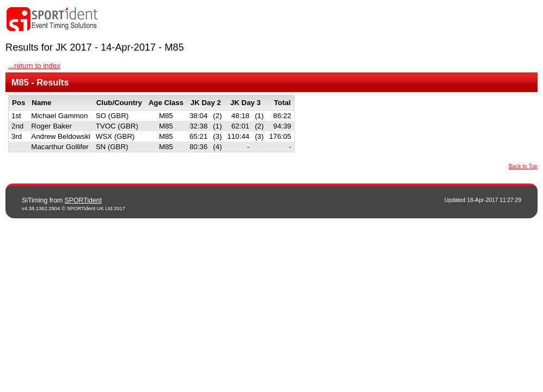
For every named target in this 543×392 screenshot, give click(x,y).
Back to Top (523, 166)
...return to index (34, 66)
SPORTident (83, 200)
